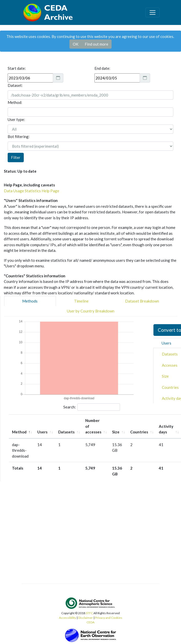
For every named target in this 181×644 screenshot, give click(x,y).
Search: (92, 407)
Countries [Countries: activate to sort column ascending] (139, 432)
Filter (16, 157)
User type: (16, 119)
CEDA (90, 622)
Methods (30, 301)
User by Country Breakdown (91, 311)
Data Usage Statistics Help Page (32, 191)
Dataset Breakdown (142, 301)
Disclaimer (86, 618)
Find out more (96, 44)
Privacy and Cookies (109, 618)
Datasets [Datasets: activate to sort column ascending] (66, 432)
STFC (89, 613)
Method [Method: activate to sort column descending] (19, 432)
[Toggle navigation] (152, 12)
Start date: (17, 68)
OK (76, 44)
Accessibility (68, 618)
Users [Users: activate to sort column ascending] (42, 432)
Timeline (81, 301)
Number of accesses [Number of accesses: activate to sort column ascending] (93, 426)
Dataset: (15, 85)
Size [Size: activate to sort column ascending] (116, 432)
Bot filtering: (19, 136)
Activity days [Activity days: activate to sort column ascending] (166, 429)
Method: (15, 102)
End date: (102, 68)
